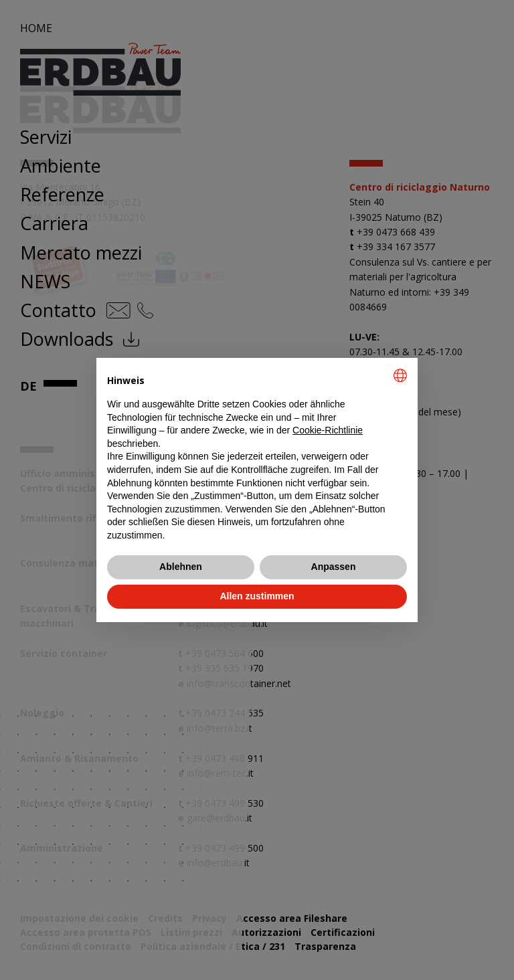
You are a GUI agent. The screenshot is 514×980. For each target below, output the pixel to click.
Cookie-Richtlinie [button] (328, 430)
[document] (257, 455)
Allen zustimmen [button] (257, 596)
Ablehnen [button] (181, 567)
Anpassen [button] (334, 567)
